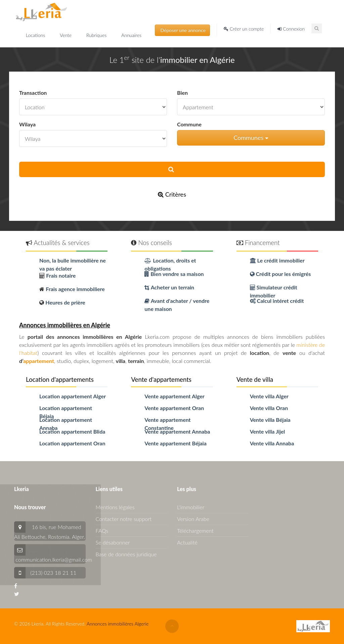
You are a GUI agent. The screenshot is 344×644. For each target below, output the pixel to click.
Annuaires (131, 35)
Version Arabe (193, 519)
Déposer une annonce (182, 30)
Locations (36, 35)
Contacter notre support (124, 519)
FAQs (102, 531)
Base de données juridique (126, 554)
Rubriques (97, 35)
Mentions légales (115, 507)
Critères (172, 194)
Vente (66, 35)
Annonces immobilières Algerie (118, 624)
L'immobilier (191, 507)
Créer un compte (244, 29)
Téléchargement (195, 531)
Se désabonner (113, 542)
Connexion (291, 29)
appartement (39, 361)
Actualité (187, 542)
